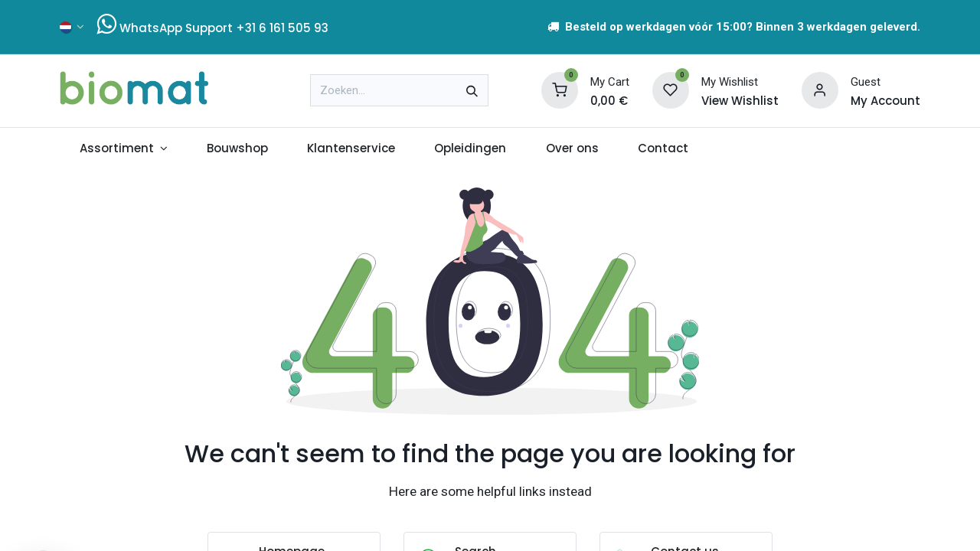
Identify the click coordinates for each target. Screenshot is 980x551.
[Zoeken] (472, 90)
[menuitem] (123, 149)
